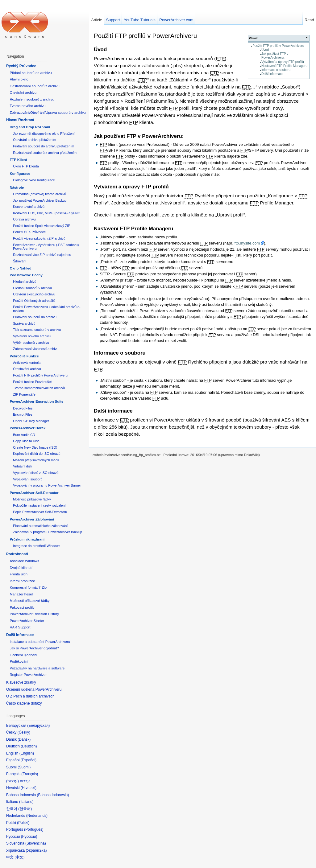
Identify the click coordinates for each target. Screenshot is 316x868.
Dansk (24, 739)
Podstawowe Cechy (26, 275)
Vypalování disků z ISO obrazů (36, 473)
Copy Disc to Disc (26, 441)
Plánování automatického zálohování (40, 526)
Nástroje (17, 187)
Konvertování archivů (29, 207)
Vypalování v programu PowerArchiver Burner (47, 485)
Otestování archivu (27, 369)
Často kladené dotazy (24, 703)
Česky (24, 732)
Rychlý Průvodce (21, 66)
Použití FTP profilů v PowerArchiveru (278, 46)
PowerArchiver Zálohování (32, 519)
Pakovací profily (22, 607)
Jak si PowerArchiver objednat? (34, 648)
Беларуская (38, 726)
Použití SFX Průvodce (29, 232)
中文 (19, 857)
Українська (36, 850)
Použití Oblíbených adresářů (34, 301)
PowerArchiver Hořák (27, 428)
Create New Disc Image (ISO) (35, 447)
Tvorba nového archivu (27, 106)
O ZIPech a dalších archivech (30, 696)
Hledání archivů (25, 282)
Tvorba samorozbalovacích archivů (39, 388)
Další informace (272, 74)
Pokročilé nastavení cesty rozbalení (39, 505)
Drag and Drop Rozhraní (30, 127)
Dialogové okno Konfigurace (34, 180)
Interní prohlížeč (22, 581)
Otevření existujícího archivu (34, 294)
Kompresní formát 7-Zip (28, 587)
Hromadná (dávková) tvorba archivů (39, 194)
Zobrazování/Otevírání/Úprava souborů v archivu (48, 113)
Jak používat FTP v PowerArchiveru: (275, 56)
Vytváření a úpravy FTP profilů (283, 62)
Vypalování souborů (28, 479)
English (27, 753)
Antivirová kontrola (27, 363)
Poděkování (19, 661)
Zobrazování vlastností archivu (36, 349)
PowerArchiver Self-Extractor (34, 493)
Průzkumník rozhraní (27, 539)
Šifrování (20, 261)
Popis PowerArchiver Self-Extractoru (40, 512)
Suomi (24, 767)
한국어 (25, 809)
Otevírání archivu (23, 93)
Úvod (265, 50)
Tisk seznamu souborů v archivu (37, 330)
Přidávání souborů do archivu (35, 317)
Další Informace (20, 635)
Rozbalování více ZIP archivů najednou (42, 255)
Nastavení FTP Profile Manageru (284, 66)
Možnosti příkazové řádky (32, 499)
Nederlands (37, 816)
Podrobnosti (17, 554)
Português (34, 829)
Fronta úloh (19, 574)
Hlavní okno (19, 79)
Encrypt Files (23, 414)
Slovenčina (36, 843)
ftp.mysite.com (247, 243)
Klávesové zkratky (21, 682)
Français (30, 774)
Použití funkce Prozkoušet (32, 382)
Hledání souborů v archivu (32, 288)
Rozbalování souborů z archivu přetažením (45, 153)
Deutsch (29, 746)
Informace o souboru (276, 70)
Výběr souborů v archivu (31, 343)
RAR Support (20, 627)
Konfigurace (20, 174)
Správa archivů (24, 323)
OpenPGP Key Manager (31, 421)
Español (29, 760)
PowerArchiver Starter (27, 621)
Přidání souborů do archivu (31, 73)
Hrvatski (29, 788)
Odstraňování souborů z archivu (34, 86)
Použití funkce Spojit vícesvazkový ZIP (42, 226)
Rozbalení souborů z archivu (32, 99)
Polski (23, 823)
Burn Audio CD (24, 435)
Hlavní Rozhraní (20, 120)
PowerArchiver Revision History (34, 614)
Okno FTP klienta (26, 166)
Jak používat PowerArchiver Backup (40, 200)
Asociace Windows (24, 561)
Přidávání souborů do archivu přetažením (44, 146)
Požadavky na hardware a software (37, 668)
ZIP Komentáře (24, 394)
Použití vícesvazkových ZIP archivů (39, 238)
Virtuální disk (23, 466)
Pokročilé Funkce (24, 356)
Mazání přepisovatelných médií (36, 460)
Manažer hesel (21, 594)
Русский (29, 837)
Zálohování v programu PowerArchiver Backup (48, 532)
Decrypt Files (23, 408)
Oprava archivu (24, 219)
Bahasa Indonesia (53, 795)
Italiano (26, 802)
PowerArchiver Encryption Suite (36, 401)
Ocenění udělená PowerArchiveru (34, 689)
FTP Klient (18, 160)
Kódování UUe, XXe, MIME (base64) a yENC (46, 213)
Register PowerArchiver (28, 675)
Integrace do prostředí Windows (37, 546)
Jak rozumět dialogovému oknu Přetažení (44, 134)
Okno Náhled (20, 268)
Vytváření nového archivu (32, 336)
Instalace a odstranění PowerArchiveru (40, 642)
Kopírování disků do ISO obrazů (37, 454)
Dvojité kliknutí (21, 568)
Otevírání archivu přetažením (35, 140)
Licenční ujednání (23, 655)
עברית (12, 781)
